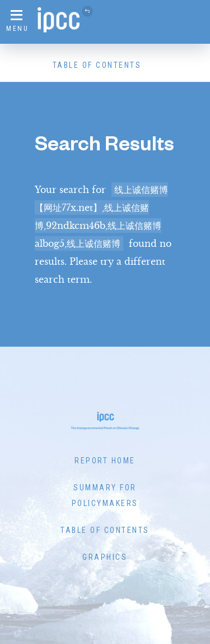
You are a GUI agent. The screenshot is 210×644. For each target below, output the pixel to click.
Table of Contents (97, 65)
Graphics (105, 557)
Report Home (105, 461)
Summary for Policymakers (105, 495)
